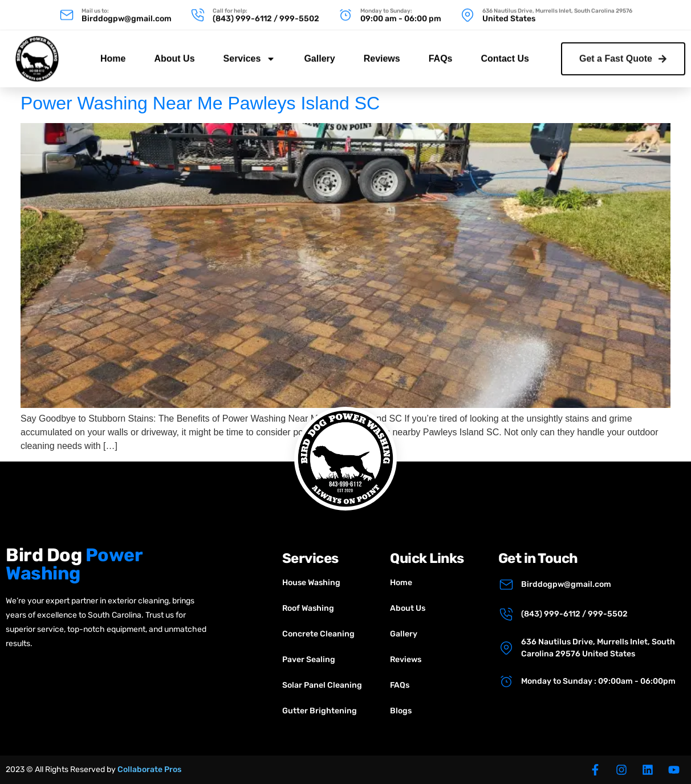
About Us (174, 52)
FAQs (441, 52)
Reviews (382, 52)
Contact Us (505, 52)
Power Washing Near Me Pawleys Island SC (200, 103)
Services (250, 52)
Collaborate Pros (149, 769)
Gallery (319, 52)
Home (113, 52)
